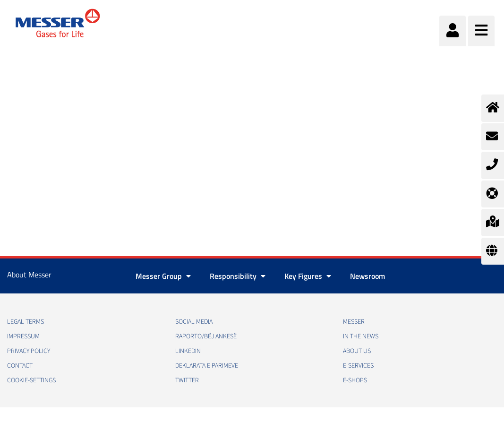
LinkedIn (188, 351)
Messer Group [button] (163, 276)
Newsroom (367, 276)
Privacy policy (29, 351)
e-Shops (355, 380)
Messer (354, 322)
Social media (194, 322)
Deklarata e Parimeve (207, 366)
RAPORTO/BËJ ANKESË (206, 336)
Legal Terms (26, 322)
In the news (361, 336)
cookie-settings (31, 380)
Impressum (23, 336)
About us (357, 351)
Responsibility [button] (238, 276)
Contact (20, 366)
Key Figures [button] (308, 276)
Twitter (187, 380)
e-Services (358, 366)
